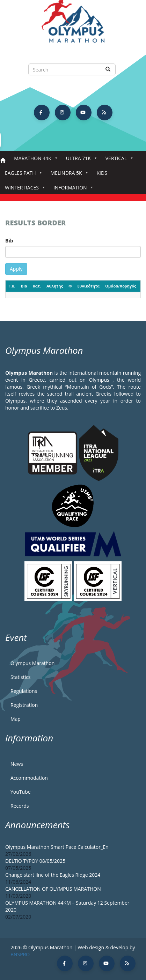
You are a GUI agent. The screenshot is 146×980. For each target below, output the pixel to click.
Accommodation (29, 778)
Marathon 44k (34, 160)
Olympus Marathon (32, 663)
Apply (16, 269)
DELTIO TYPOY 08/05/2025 (35, 861)
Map (16, 719)
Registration (24, 705)
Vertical (118, 160)
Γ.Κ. (12, 286)
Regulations (24, 691)
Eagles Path (22, 175)
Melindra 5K (68, 175)
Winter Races (23, 190)
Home (3, 161)
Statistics (21, 677)
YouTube (21, 792)
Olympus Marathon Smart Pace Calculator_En (57, 847)
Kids (102, 173)
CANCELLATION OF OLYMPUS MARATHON (53, 889)
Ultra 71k (80, 160)
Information (72, 190)
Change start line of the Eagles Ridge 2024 (53, 875)
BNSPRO (20, 954)
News (17, 764)
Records (20, 806)
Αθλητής (55, 286)
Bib (9, 241)
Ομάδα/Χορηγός (121, 286)
